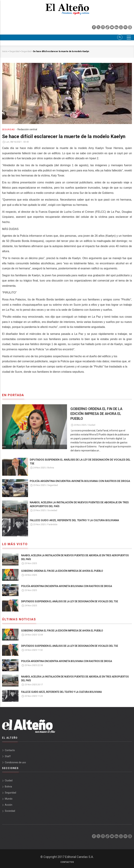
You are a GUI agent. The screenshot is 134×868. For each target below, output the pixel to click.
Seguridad (14, 51)
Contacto (10, 750)
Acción (9, 805)
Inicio (5, 51)
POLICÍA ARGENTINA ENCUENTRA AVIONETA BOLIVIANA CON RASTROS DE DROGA (80, 481)
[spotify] (126, 28)
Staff (8, 756)
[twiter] (99, 28)
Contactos (67, 862)
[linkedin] (117, 28)
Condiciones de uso (15, 762)
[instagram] (103, 28)
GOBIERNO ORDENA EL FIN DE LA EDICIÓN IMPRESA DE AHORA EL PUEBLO (96, 414)
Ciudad (92, 425)
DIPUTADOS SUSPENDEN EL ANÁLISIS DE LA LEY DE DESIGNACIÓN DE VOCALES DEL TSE (80, 462)
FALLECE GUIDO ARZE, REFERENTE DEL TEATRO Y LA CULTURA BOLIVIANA (74, 520)
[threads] (130, 28)
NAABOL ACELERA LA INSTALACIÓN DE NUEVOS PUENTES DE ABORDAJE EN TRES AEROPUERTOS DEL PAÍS (79, 504)
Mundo (9, 799)
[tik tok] (108, 28)
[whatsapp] (121, 28)
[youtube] (112, 28)
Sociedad (52, 510)
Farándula (52, 524)
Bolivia (51, 468)
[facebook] (94, 28)
